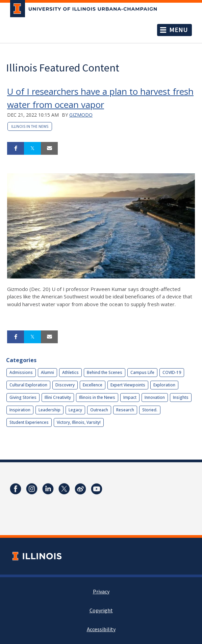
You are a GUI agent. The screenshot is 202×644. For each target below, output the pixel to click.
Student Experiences (29, 422)
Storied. (150, 410)
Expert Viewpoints (128, 385)
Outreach (99, 410)
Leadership (49, 410)
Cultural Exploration (28, 385)
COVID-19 (172, 372)
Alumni (47, 372)
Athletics (70, 372)
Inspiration (20, 410)
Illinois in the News (30, 126)
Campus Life (142, 372)
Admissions (21, 372)
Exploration (164, 385)
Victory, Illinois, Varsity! (79, 422)
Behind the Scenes (105, 372)
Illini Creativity (58, 397)
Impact (130, 397)
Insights (181, 397)
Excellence (93, 385)
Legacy (75, 410)
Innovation (155, 397)
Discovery (65, 385)
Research (125, 410)
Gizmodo (81, 115)
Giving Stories (23, 397)
